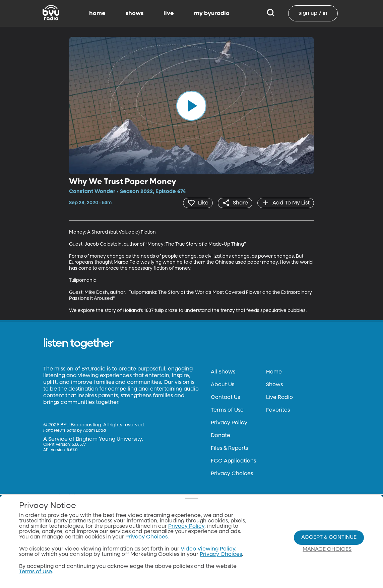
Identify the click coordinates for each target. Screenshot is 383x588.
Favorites (278, 410)
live (169, 13)
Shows (274, 385)
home (97, 13)
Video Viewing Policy (208, 549)
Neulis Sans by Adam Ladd (80, 431)
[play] (191, 106)
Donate (220, 436)
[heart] (198, 203)
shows (135, 13)
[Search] (271, 13)
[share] (235, 203)
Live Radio (279, 398)
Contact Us (225, 398)
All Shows (223, 372)
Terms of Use (227, 410)
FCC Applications (233, 461)
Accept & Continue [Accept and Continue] (329, 537)
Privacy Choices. (147, 537)
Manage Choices (327, 550)
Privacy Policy (229, 423)
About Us (222, 385)
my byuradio (212, 13)
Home (274, 372)
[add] (286, 203)
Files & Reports (229, 448)
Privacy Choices (232, 474)
